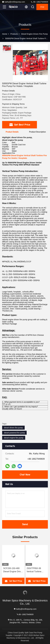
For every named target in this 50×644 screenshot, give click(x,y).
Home (5, 34)
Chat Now (25, 475)
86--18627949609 (39, 2)
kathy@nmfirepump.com (13, 2)
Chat (42, 7)
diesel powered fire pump (14, 433)
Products (14, 34)
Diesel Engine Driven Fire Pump (34, 34)
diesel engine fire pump (14, 438)
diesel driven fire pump (13, 428)
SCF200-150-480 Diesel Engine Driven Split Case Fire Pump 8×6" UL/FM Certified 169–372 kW (13, 570)
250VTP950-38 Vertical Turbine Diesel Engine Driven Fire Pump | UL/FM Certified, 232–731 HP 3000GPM (37, 570)
